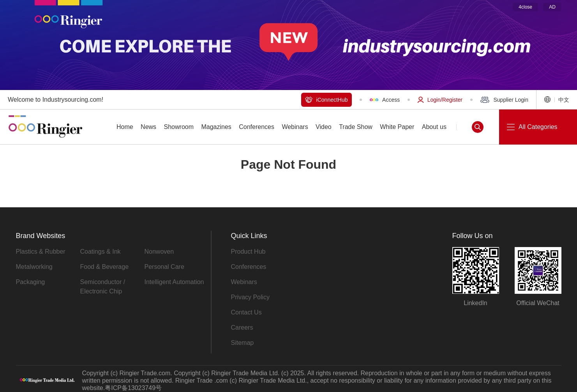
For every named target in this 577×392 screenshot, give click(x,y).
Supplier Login (504, 100)
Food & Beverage (105, 267)
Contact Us (246, 312)
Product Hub (248, 252)
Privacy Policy (251, 297)
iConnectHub (326, 100)
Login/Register (440, 100)
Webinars (244, 282)
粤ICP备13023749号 (133, 388)
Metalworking (34, 267)
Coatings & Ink (101, 252)
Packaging (31, 282)
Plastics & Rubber (41, 252)
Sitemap (243, 343)
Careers (242, 328)
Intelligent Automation (174, 282)
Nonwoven (159, 252)
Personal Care (164, 267)
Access (385, 100)
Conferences (249, 267)
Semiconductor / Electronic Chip (103, 287)
